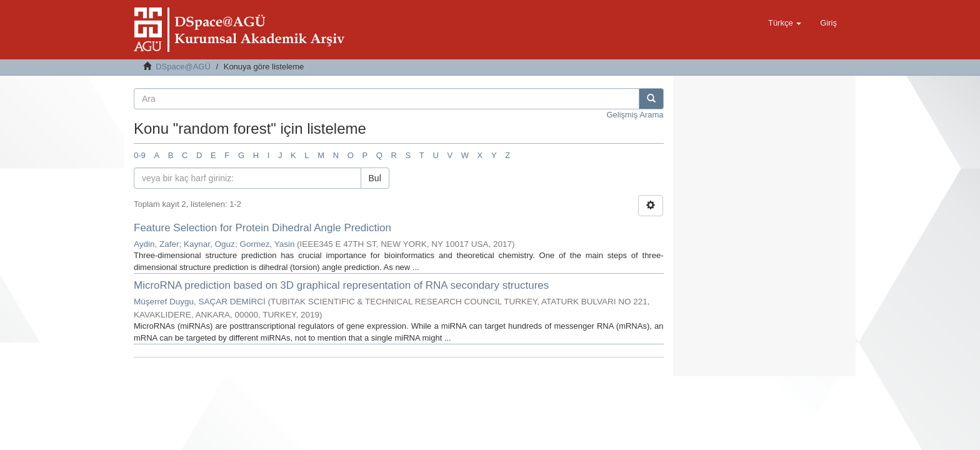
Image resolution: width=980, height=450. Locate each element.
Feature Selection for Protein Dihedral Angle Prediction (262, 228)
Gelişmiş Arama (635, 115)
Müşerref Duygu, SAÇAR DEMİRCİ (200, 302)
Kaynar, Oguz (209, 244)
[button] (785, 23)
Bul (375, 178)
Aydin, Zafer (157, 244)
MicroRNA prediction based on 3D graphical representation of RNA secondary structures (341, 285)
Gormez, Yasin (267, 244)
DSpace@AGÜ (183, 67)
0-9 (140, 155)
